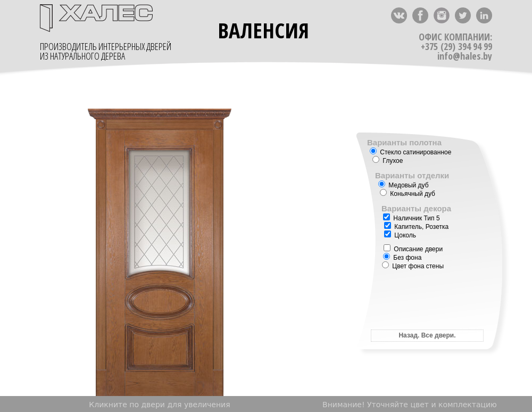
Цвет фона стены (413, 266)
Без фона (402, 258)
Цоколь (400, 235)
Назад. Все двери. (427, 335)
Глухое (388, 161)
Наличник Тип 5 (412, 218)
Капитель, (405, 227)
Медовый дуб (404, 185)
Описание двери (413, 249)
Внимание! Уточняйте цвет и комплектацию (410, 405)
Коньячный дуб (408, 194)
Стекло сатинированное (410, 152)
